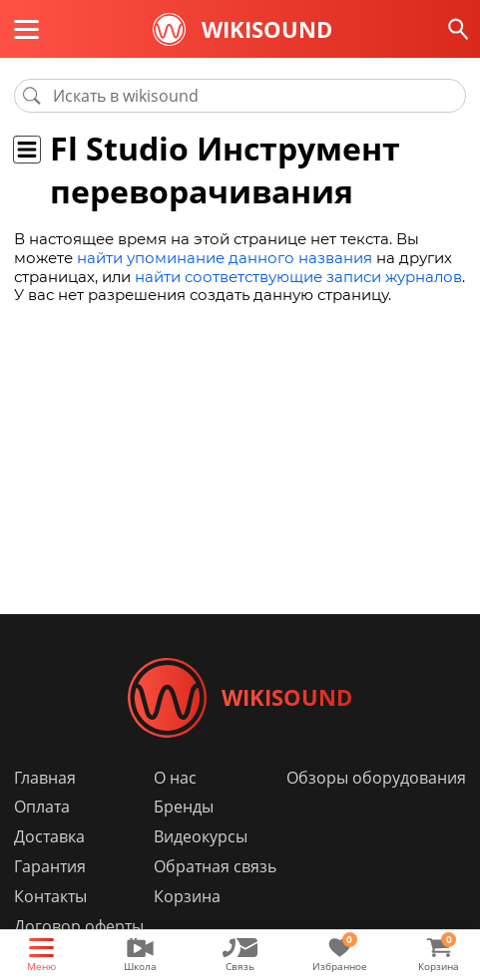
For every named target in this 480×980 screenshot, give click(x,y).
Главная (45, 778)
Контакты (50, 897)
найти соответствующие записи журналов (298, 277)
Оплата (42, 808)
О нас (175, 778)
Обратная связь (215, 867)
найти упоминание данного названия (225, 258)
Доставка (49, 837)
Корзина (187, 897)
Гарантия (50, 867)
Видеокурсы (201, 837)
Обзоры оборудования (376, 778)
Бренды (184, 808)
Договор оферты (79, 927)
